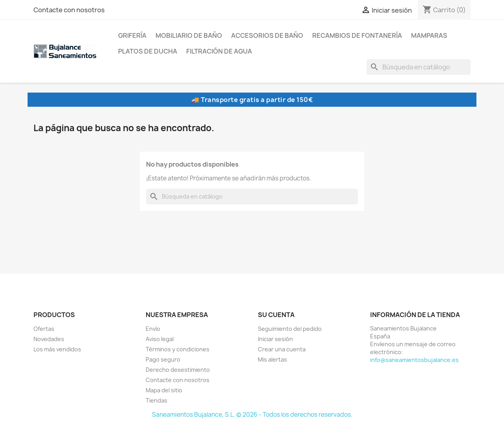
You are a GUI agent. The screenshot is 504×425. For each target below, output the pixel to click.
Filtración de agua (219, 51)
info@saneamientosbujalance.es (414, 360)
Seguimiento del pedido (290, 329)
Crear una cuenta (282, 349)
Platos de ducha (148, 51)
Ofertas (44, 329)
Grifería (132, 35)
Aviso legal (160, 339)
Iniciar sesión (275, 339)
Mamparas (429, 35)
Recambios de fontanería (357, 35)
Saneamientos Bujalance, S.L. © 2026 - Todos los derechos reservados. (252, 415)
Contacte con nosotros (69, 10)
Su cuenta (276, 315)
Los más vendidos (57, 349)
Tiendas (157, 400)
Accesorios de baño (267, 35)
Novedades (49, 339)
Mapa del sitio (164, 390)
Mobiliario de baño (189, 35)
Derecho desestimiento (178, 370)
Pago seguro (163, 359)
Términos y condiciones (178, 349)
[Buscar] (419, 67)
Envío (153, 329)
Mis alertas (272, 359)
